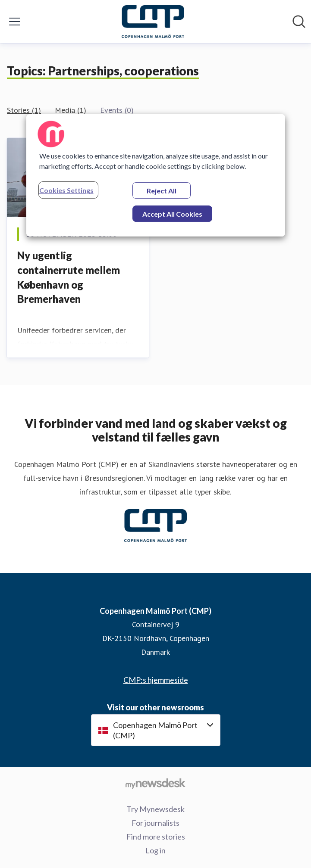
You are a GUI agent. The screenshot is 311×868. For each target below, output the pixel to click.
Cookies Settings (66, 190)
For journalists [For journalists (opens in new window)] (155, 823)
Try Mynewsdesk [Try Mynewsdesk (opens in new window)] (155, 809)
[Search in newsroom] (299, 22)
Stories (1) (24, 110)
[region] (156, 175)
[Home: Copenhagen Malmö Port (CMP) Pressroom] (153, 22)
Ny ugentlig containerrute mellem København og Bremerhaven (69, 277)
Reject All (162, 191)
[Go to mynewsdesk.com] (155, 783)
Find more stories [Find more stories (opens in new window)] (156, 837)
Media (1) (71, 110)
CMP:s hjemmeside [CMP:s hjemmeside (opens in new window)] (156, 680)
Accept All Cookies (172, 214)
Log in (155, 850)
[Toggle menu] (15, 22)
